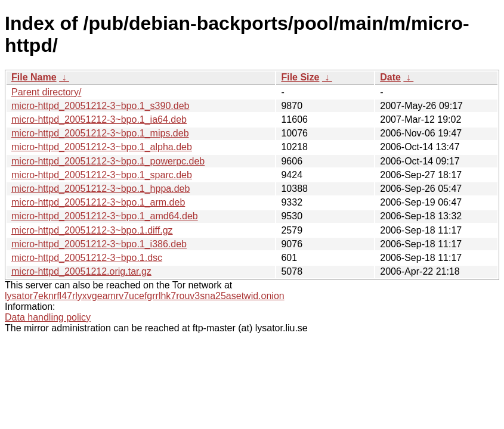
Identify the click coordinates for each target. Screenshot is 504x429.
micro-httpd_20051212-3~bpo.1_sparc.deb (102, 175)
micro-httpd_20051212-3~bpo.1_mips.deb (100, 133)
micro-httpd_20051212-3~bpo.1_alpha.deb (102, 147)
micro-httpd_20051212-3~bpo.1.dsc (87, 258)
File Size (300, 77)
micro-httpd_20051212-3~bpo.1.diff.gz (92, 230)
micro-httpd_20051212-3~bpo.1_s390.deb (100, 106)
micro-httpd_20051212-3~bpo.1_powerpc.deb (108, 161)
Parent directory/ (46, 92)
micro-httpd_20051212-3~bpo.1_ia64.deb (99, 119)
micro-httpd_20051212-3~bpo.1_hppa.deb (101, 189)
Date (390, 77)
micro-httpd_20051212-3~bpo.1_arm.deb (98, 202)
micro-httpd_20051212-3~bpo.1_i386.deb (99, 244)
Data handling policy (48, 317)
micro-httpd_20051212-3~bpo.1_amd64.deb (105, 216)
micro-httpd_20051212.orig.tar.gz (81, 271)
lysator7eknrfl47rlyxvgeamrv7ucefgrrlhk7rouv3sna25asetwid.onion (145, 296)
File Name (34, 77)
